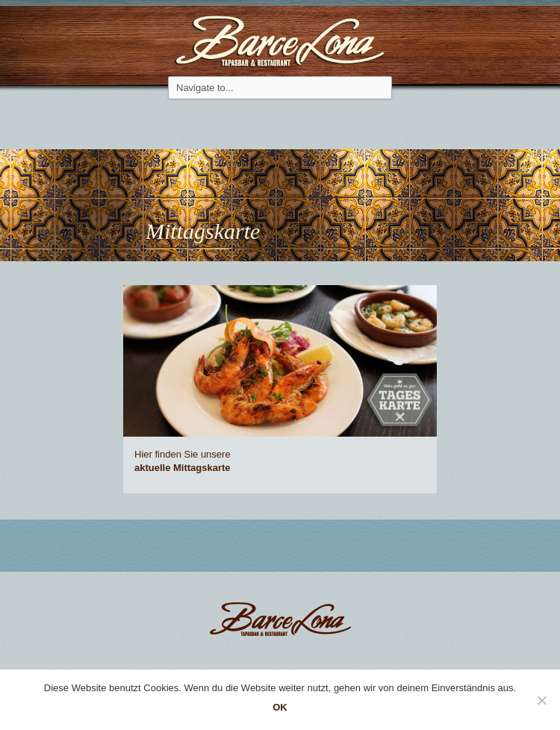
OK (280, 707)
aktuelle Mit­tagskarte (183, 468)
